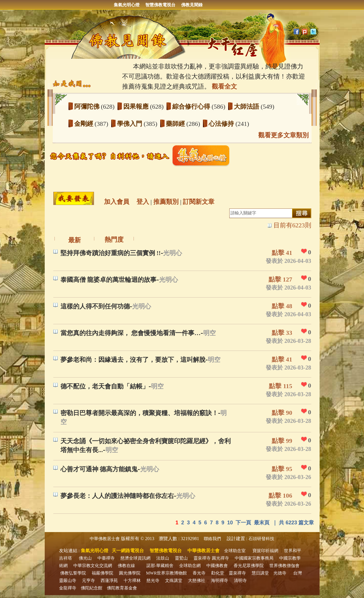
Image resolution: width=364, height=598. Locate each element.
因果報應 (137, 106)
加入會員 (117, 202)
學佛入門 (130, 124)
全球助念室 (235, 551)
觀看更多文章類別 (283, 135)
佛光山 (85, 558)
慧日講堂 (260, 573)
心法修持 (222, 124)
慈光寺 (153, 581)
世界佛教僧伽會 (284, 566)
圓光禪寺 (220, 558)
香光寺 (199, 573)
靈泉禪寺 (202, 558)
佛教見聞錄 (192, 5)
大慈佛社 (197, 581)
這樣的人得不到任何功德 (95, 306)
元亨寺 (88, 581)
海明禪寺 (220, 581)
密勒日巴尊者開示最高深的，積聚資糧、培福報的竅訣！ (139, 413)
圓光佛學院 (130, 573)
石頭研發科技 (261, 539)
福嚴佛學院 (102, 573)
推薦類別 (166, 202)
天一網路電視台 (128, 551)
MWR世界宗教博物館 (167, 573)
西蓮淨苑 (109, 581)
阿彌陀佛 (88, 106)
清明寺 (240, 581)
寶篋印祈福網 (265, 551)
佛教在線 (126, 566)
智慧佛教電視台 (160, 5)
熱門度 (114, 240)
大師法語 (247, 106)
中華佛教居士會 (105, 539)
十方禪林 (132, 581)
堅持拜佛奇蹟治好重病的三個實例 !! (111, 253)
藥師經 (176, 124)
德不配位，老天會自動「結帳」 (105, 386)
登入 (143, 202)
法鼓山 (163, 558)
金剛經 (85, 124)
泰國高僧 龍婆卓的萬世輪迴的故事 (109, 280)
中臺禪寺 (106, 558)
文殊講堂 (174, 581)
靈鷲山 (181, 558)
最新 (75, 240)
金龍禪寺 (68, 588)
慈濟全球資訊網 (135, 558)
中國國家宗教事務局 (254, 558)
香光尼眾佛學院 (249, 566)
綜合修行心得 (192, 106)
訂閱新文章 (199, 202)
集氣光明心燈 (127, 5)
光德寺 (280, 573)
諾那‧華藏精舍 (160, 566)
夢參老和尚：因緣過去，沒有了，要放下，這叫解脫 (133, 360)
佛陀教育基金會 (122, 588)
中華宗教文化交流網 (93, 566)
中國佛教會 (217, 566)
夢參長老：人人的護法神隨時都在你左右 (117, 496)
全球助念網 (190, 566)
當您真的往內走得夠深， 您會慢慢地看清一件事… (131, 333)
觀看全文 (224, 86)
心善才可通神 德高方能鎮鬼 (99, 469)
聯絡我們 (212, 539)
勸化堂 (218, 573)
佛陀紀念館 (92, 588)
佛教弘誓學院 (73, 573)
